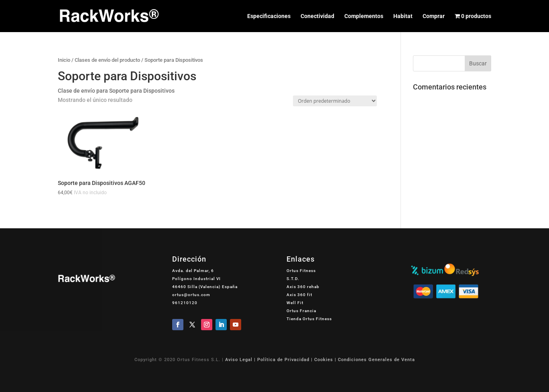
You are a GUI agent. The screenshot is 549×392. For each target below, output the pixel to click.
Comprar (434, 16)
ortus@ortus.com (191, 295)
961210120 (185, 303)
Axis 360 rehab (303, 287)
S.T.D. (293, 279)
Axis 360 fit (299, 295)
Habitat (403, 16)
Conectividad (317, 16)
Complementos (364, 16)
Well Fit (295, 303)
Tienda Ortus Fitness (309, 319)
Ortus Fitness (301, 271)
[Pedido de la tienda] (335, 101)
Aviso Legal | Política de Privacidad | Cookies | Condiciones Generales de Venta (320, 360)
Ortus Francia (301, 311)
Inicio (64, 60)
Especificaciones (269, 16)
